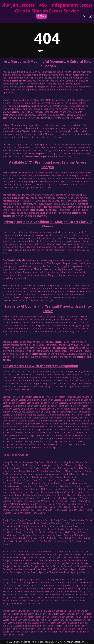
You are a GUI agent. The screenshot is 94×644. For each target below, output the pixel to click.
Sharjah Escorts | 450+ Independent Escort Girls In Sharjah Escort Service (47, 8)
